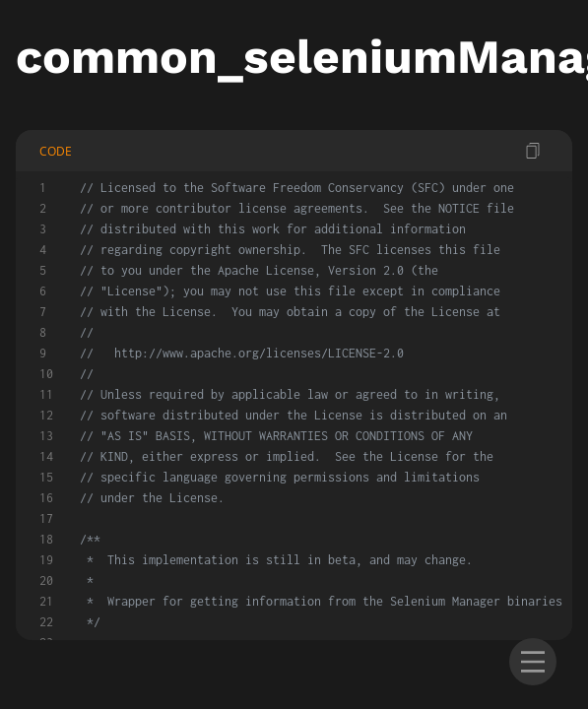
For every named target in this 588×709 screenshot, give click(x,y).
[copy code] (533, 151)
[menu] (533, 662)
